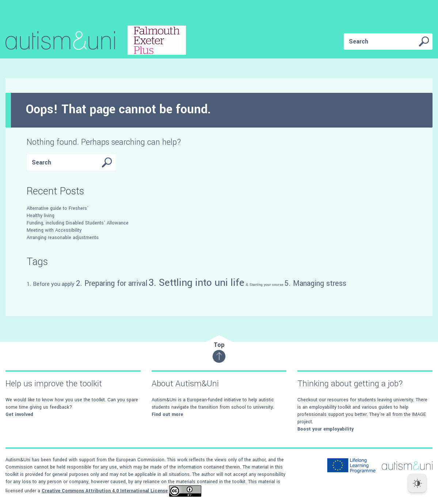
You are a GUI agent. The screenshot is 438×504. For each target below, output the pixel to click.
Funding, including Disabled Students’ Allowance (78, 223)
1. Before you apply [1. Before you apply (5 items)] (51, 284)
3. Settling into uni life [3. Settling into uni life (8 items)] (197, 283)
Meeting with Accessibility (54, 230)
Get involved (19, 414)
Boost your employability (325, 429)
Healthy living (41, 216)
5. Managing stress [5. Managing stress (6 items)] (315, 283)
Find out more (167, 414)
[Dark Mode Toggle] (417, 483)
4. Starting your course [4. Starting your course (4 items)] (264, 285)
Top (219, 352)
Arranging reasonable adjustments (63, 238)
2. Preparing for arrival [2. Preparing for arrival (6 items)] (112, 283)
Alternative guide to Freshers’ (58, 208)
